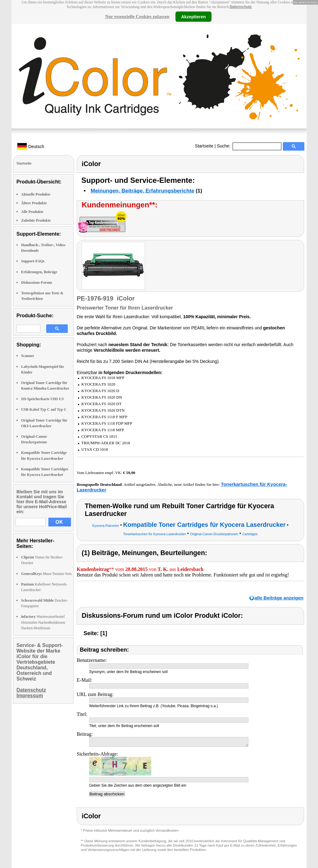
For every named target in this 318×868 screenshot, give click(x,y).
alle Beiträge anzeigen (279, 598)
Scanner (28, 356)
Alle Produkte (32, 212)
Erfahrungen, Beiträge (39, 272)
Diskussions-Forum (36, 283)
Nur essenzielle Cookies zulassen (137, 16)
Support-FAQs (33, 261)
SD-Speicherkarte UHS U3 (42, 399)
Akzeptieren (193, 16)
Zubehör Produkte (36, 220)
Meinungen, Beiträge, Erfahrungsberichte (142, 191)
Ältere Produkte (34, 203)
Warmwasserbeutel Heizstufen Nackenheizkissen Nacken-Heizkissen (43, 622)
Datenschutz (241, 7)
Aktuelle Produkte (36, 194)
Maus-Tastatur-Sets (46, 574)
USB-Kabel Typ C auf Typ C (44, 409)
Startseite (204, 146)
